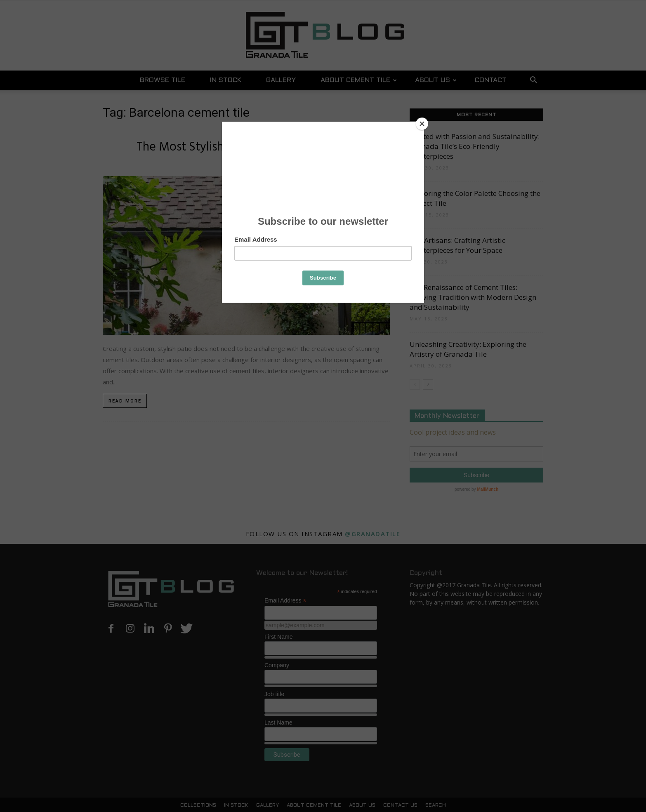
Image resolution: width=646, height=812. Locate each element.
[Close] (422, 124)
